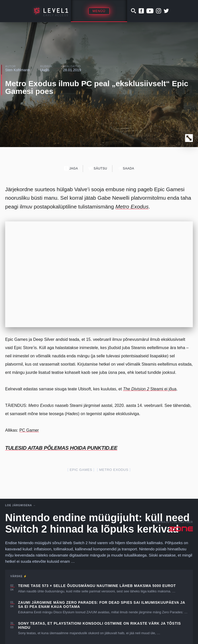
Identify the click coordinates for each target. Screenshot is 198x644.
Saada (126, 168)
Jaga (71, 168)
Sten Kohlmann (18, 70)
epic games (81, 470)
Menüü (99, 11)
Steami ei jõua (150, 389)
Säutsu (98, 168)
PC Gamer (29, 430)
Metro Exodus (114, 470)
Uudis (45, 70)
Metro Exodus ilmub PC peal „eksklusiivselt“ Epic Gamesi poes (97, 87)
